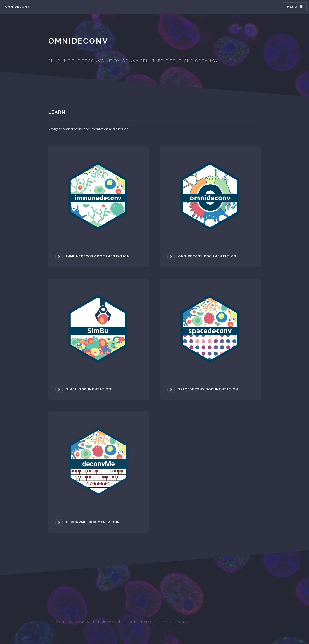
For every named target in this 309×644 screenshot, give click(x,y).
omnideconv (17, 7)
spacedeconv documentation (208, 389)
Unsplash (181, 622)
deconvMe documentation (93, 522)
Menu (292, 7)
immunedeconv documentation (98, 256)
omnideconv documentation (207, 256)
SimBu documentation (89, 389)
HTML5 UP (147, 622)
